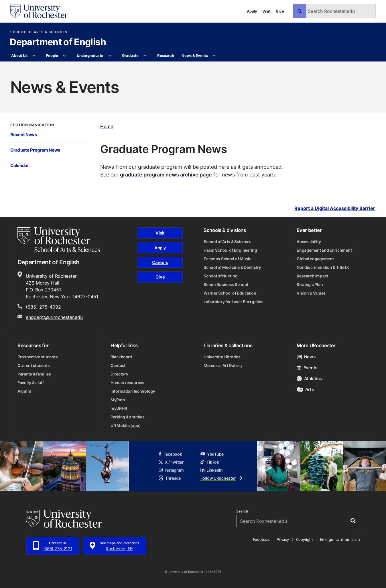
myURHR (119, 408)
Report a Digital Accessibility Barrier (335, 208)
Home (107, 126)
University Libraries (222, 357)
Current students (34, 365)
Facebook (170, 454)
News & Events (195, 55)
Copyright (305, 539)
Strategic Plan (310, 284)
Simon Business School (226, 284)
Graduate (130, 55)
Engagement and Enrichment (324, 250)
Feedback (261, 539)
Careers (160, 262)
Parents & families (34, 374)
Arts (305, 389)
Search (242, 511)
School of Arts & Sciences (39, 32)
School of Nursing (220, 276)
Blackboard (121, 357)
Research (166, 55)
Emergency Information (340, 539)
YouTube (212, 454)
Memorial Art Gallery (223, 365)
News (306, 357)
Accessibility (309, 242)
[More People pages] (65, 56)
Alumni (24, 391)
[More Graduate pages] (145, 56)
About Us (19, 55)
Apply (252, 11)
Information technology (133, 391)
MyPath (118, 400)
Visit (266, 11)
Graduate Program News (35, 150)
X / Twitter (171, 462)
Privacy (283, 539)
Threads (170, 478)
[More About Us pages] (34, 56)
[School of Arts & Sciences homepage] (59, 240)
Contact (118, 365)
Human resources (127, 383)
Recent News (24, 135)
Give (280, 11)
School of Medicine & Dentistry (232, 267)
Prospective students (38, 357)
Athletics (309, 379)
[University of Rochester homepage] (39, 11)
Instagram (171, 470)
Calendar (20, 165)
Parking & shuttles (128, 417)
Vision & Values (311, 293)
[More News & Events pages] (214, 56)
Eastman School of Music (228, 259)
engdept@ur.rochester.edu (54, 317)
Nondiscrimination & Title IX (323, 267)
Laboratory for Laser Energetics (233, 302)
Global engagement (315, 259)
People (52, 55)
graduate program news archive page (166, 174)
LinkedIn (212, 470)
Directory (119, 374)
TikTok (210, 462)
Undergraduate (90, 55)
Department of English (58, 42)
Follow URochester (221, 478)
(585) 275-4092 (43, 307)
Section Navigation (32, 125)
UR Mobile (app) (126, 425)
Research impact (312, 276)
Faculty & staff (31, 383)
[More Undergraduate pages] (110, 56)
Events (307, 368)
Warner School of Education (230, 293)
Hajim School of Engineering (230, 250)
